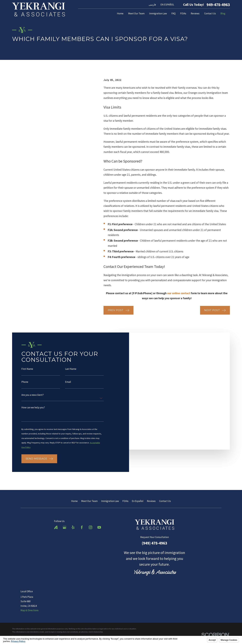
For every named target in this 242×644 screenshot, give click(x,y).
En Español (138, 501)
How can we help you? (33, 409)
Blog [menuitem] (223, 13)
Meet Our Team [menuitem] (136, 13)
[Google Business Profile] (65, 527)
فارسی (152, 5)
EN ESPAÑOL (167, 5)
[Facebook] (82, 527)
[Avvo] (56, 527)
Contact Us (165, 501)
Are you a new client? (33, 396)
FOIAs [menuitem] (183, 13)
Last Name (71, 370)
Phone (25, 383)
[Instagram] (91, 527)
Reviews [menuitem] (195, 13)
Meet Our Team (89, 501)
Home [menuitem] (120, 13)
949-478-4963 (218, 5)
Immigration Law (110, 501)
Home (74, 501)
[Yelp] (73, 527)
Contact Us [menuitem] (210, 13)
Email (68, 383)
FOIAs (125, 501)
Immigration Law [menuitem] (158, 13)
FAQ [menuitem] (173, 13)
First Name (27, 370)
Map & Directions (30, 610)
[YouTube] (99, 527)
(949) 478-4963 (154, 543)
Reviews (151, 501)
